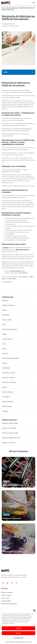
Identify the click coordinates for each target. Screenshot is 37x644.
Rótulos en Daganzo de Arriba (11, 438)
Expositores (6, 315)
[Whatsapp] (16, 583)
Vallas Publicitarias (8, 402)
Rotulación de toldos (8, 378)
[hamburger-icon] (34, 3)
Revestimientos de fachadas (11, 358)
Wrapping (5, 411)
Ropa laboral (6, 368)
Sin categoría (6, 397)
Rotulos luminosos (8, 392)
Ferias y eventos (7, 320)
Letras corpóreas (7, 339)
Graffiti (4, 334)
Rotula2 (6, 248)
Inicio (3, 8)
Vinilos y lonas (5, 598)
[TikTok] (7, 583)
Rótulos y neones (6, 595)
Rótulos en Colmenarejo (9, 428)
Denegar (19, 633)
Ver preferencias (18, 638)
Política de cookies (10, 642)
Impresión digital (6, 601)
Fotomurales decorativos (10, 329)
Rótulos (4, 387)
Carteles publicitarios (8, 305)
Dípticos (5, 310)
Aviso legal (29, 642)
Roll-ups (5, 363)
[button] (34, 610)
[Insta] (3, 583)
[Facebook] (12, 583)
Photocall (5, 353)
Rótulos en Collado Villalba (10, 423)
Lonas (4, 344)
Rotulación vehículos (7, 593)
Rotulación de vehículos (12, 8)
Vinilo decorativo (7, 406)
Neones (5, 349)
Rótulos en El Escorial (9, 443)
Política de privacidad (20, 642)
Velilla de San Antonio (22, 250)
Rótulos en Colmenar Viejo (10, 433)
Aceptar (18, 628)
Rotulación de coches (9, 373)
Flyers (4, 325)
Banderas (5, 301)
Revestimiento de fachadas (9, 604)
